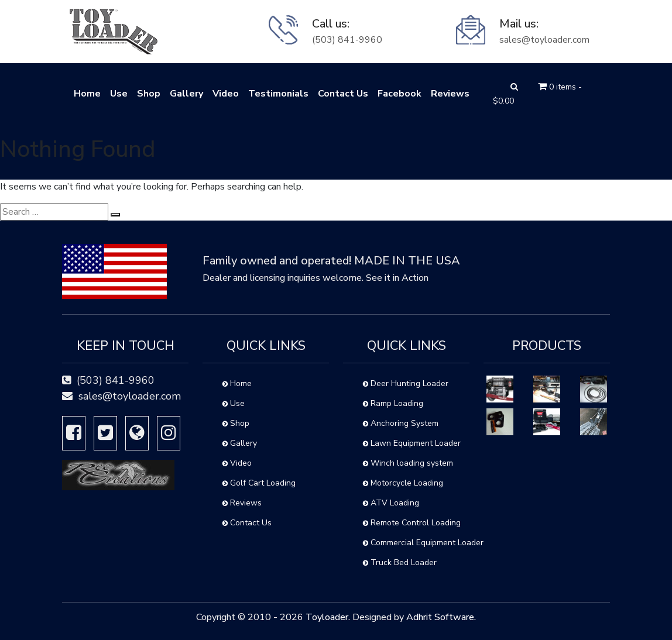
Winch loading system (408, 463)
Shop (149, 94)
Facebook (400, 94)
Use (119, 94)
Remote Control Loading (412, 523)
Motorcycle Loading (403, 483)
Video (226, 94)
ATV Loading (391, 503)
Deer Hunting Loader (406, 383)
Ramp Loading (393, 403)
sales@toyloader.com (544, 40)
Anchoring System (401, 423)
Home (87, 94)
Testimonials (278, 94)
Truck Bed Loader (400, 562)
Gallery (186, 94)
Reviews (450, 94)
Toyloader (327, 617)
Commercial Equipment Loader (416, 543)
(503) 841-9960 (347, 40)
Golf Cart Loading (259, 483)
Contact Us (343, 94)
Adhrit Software (440, 617)
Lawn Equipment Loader (412, 443)
